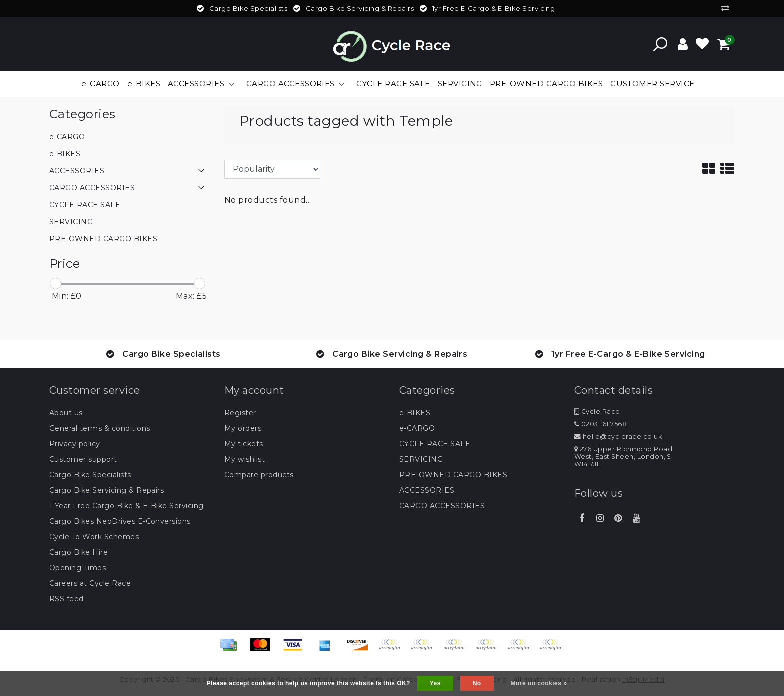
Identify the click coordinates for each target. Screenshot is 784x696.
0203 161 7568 (601, 424)
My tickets (244, 444)
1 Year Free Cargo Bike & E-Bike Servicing (127, 506)
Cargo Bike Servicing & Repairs (107, 490)
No (477, 683)
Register (240, 413)
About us (66, 413)
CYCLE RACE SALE (435, 444)
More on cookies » (539, 683)
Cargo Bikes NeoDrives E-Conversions (120, 521)
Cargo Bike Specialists (90, 475)
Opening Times (78, 568)
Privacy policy (75, 444)
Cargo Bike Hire (79, 552)
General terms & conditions (100, 428)
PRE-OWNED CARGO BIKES (453, 475)
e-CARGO (417, 428)
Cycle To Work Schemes (94, 537)
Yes (435, 683)
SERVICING (421, 459)
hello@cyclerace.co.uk (618, 437)
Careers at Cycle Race (90, 583)
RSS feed (67, 599)
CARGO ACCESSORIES (442, 506)
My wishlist (245, 459)
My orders (243, 428)
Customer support (83, 459)
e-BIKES (415, 413)
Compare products (259, 475)
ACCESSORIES (427, 490)
